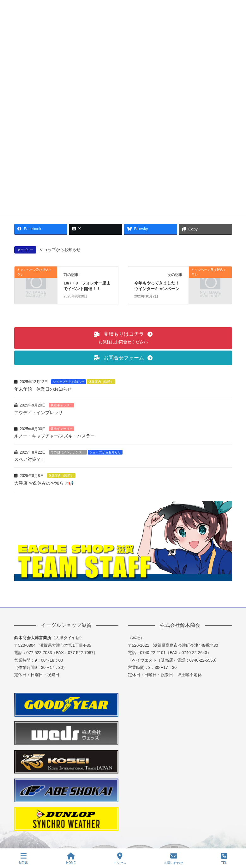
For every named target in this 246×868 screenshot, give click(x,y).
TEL (224, 859)
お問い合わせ (174, 859)
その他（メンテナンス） (68, 452)
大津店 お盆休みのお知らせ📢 (47, 483)
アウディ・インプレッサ (39, 413)
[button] (123, 338)
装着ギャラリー (62, 405)
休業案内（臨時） (101, 382)
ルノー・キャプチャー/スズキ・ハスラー (55, 436)
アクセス (120, 859)
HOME (71, 859)
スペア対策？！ (30, 459)
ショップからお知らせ (60, 250)
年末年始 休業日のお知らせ (43, 389)
